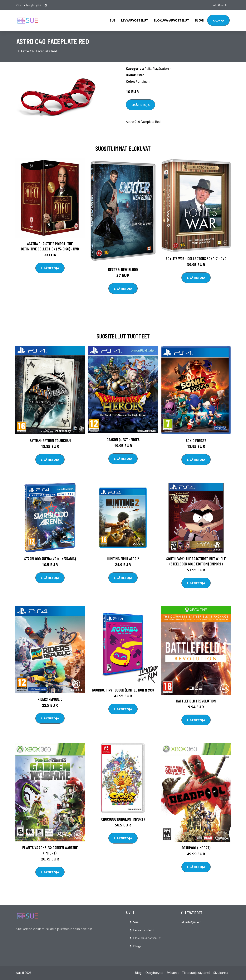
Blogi (200, 20)
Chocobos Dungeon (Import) (123, 819)
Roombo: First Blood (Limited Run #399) (123, 690)
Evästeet (173, 973)
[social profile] (46, 5)
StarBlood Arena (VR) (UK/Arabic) (50, 559)
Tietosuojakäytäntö (196, 973)
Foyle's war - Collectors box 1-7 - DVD (196, 258)
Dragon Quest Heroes (123, 439)
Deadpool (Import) (196, 848)
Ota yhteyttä (154, 973)
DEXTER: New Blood (123, 269)
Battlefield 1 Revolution (196, 701)
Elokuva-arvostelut (172, 20)
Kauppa (218, 20)
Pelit (148, 69)
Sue (113, 20)
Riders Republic (50, 699)
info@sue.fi (220, 5)
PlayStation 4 (162, 69)
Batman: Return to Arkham (50, 440)
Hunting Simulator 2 (123, 559)
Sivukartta (221, 973)
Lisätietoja (140, 105)
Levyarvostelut (135, 20)
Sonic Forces (196, 440)
